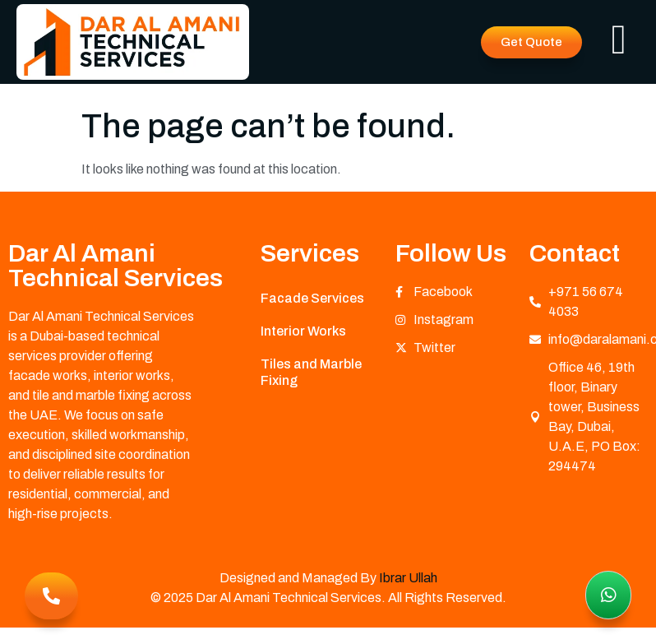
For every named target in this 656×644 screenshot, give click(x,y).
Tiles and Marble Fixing (311, 372)
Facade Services (312, 298)
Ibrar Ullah (408, 578)
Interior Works (303, 331)
